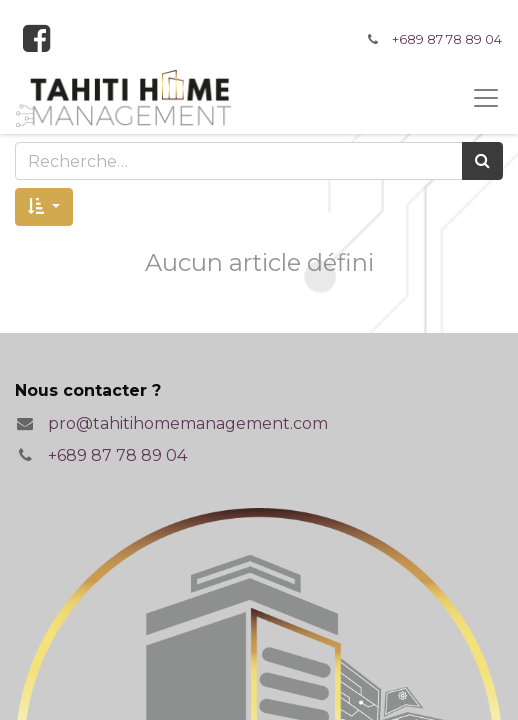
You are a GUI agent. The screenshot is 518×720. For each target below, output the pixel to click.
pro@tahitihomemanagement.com (188, 423)
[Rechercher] (482, 161)
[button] (44, 207)
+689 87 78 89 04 (447, 39)
